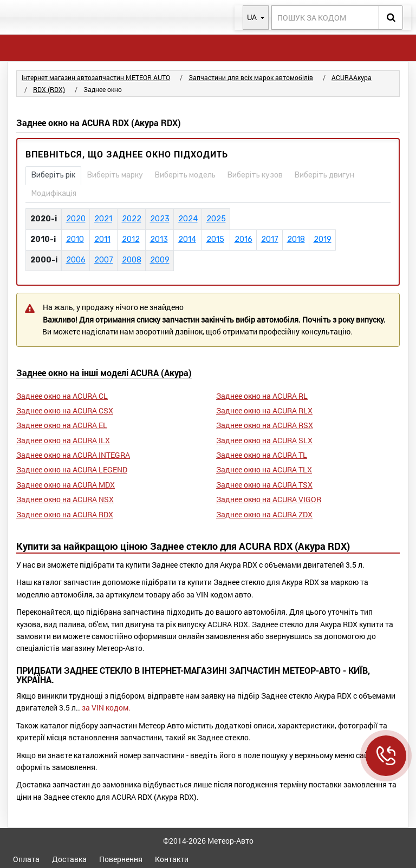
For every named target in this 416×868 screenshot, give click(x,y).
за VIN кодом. (106, 708)
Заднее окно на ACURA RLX (264, 410)
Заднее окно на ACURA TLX (264, 469)
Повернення (121, 859)
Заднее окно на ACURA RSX (265, 425)
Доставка (69, 859)
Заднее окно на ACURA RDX (65, 514)
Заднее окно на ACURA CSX (65, 410)
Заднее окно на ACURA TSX (264, 485)
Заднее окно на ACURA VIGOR (269, 499)
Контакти (172, 859)
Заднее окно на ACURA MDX (66, 485)
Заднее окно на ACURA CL (62, 396)
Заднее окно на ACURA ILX (63, 440)
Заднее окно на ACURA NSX (65, 499)
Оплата (26, 859)
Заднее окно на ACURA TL (262, 455)
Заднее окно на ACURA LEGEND (72, 469)
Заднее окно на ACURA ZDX (264, 514)
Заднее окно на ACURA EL (62, 425)
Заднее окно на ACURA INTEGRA (73, 455)
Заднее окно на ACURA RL (262, 396)
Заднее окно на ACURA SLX (264, 440)
